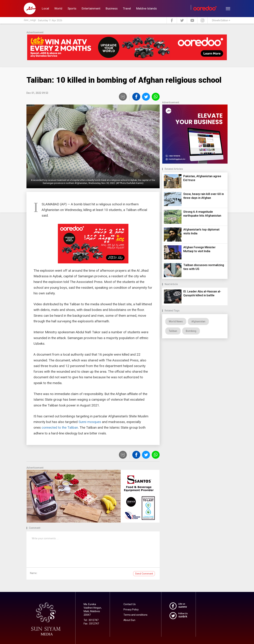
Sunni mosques (90, 422)
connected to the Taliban (60, 427)
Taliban (173, 331)
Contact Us (130, 604)
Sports (72, 8)
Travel (127, 8)
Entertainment (91, 8)
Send (144, 574)
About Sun (129, 620)
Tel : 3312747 (91, 620)
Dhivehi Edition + (221, 20)
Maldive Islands (146, 8)
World (58, 8)
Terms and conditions (135, 615)
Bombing (191, 331)
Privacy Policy (131, 610)
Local (45, 8)
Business (112, 8)
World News (176, 321)
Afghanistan (198, 321)
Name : (34, 573)
